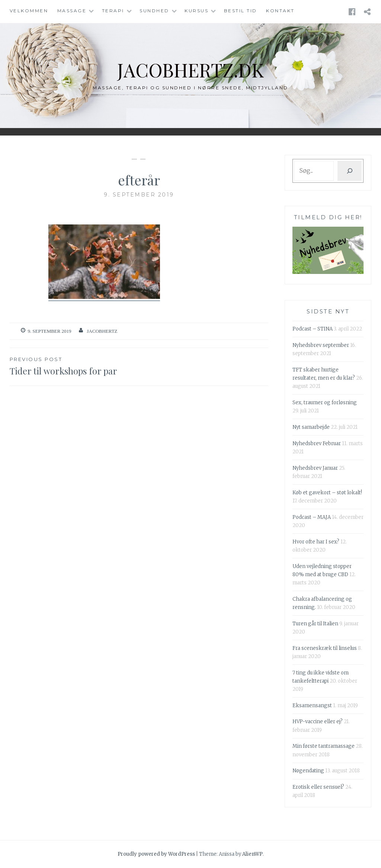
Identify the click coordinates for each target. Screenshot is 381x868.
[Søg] (350, 171)
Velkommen (29, 11)
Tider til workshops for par (74, 366)
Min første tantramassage (324, 746)
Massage (72, 11)
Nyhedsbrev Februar (317, 443)
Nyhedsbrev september (321, 345)
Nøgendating (308, 771)
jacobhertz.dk (191, 70)
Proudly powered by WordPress (156, 854)
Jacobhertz (102, 331)
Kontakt (280, 11)
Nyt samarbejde (311, 427)
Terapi (113, 11)
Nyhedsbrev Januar (315, 468)
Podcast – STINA (313, 329)
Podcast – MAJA (312, 517)
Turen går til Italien (315, 624)
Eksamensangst (312, 706)
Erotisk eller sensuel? (318, 787)
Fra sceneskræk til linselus (325, 648)
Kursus (196, 11)
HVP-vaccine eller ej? (318, 722)
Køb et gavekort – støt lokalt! (327, 493)
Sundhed (154, 11)
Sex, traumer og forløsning (325, 403)
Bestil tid (241, 11)
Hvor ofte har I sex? (316, 542)
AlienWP (252, 854)
